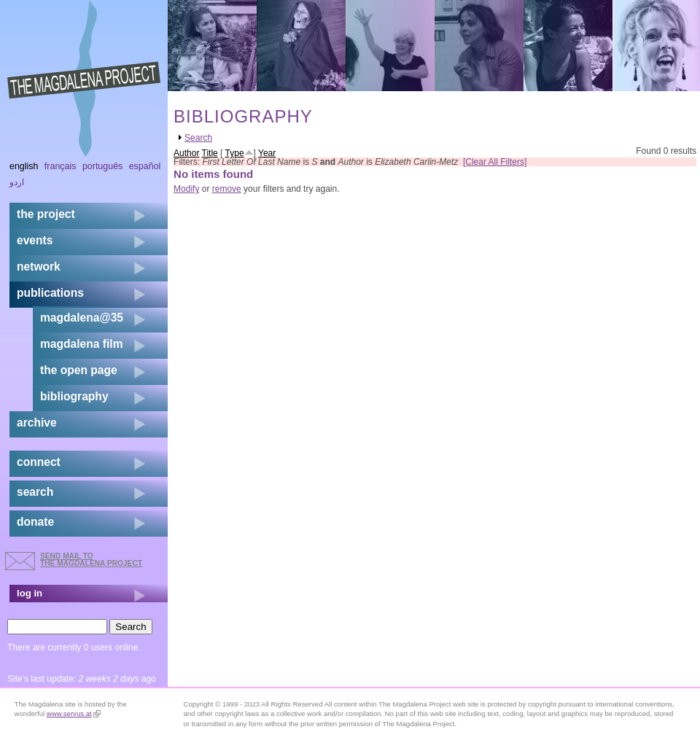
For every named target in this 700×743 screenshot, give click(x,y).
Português (102, 166)
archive (37, 423)
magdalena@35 (82, 318)
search (35, 492)
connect (39, 462)
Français (61, 166)
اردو (17, 182)
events (35, 240)
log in (30, 593)
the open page (79, 370)
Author (186, 153)
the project (46, 214)
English (24, 166)
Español (145, 166)
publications (50, 293)
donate (35, 522)
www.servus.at (74, 713)
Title (210, 153)
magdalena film (82, 344)
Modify (186, 189)
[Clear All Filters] (495, 162)
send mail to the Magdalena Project (91, 560)
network (39, 267)
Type (235, 153)
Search (198, 138)
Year (267, 153)
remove (227, 189)
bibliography (74, 396)
